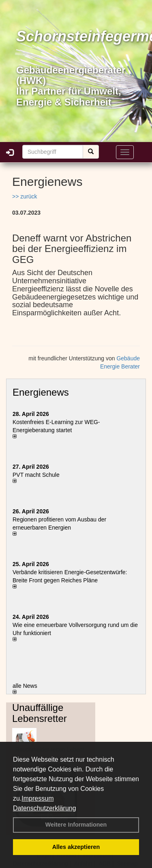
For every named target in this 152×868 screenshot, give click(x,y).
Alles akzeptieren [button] (76, 847)
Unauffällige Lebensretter (40, 713)
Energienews (41, 392)
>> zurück (25, 196)
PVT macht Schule (36, 475)
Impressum (37, 798)
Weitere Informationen (76, 825)
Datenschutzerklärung (45, 808)
